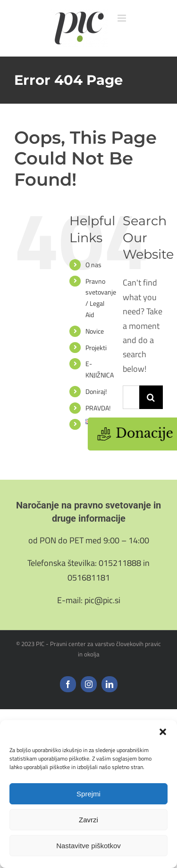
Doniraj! (96, 391)
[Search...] (131, 397)
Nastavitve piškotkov (88, 846)
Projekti (96, 348)
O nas (93, 265)
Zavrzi (88, 820)
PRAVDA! (98, 408)
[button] (163, 732)
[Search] (151, 397)
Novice (95, 331)
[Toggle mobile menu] (122, 18)
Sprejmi (88, 794)
